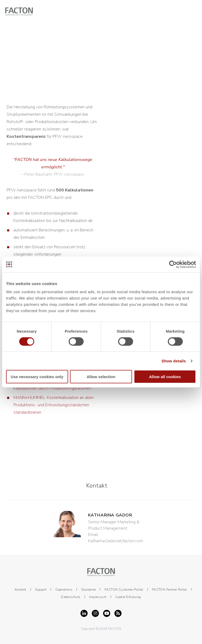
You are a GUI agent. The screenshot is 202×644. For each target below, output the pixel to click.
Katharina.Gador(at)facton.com (116, 541)
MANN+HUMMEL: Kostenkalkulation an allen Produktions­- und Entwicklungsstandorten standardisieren (54, 405)
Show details (174, 361)
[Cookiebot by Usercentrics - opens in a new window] (173, 264)
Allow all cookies (165, 377)
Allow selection (101, 377)
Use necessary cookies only (37, 377)
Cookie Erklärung (128, 597)
